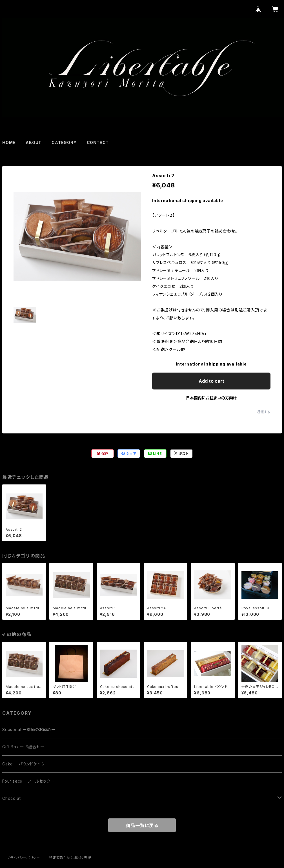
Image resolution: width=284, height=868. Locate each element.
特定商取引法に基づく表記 (70, 858)
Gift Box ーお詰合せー (23, 747)
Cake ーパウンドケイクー (25, 764)
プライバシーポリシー (23, 858)
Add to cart (211, 381)
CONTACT (98, 142)
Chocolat (11, 798)
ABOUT (34, 142)
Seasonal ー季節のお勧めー (29, 729)
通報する (264, 412)
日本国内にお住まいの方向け (211, 398)
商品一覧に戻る (142, 825)
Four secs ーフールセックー (28, 781)
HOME (9, 142)
